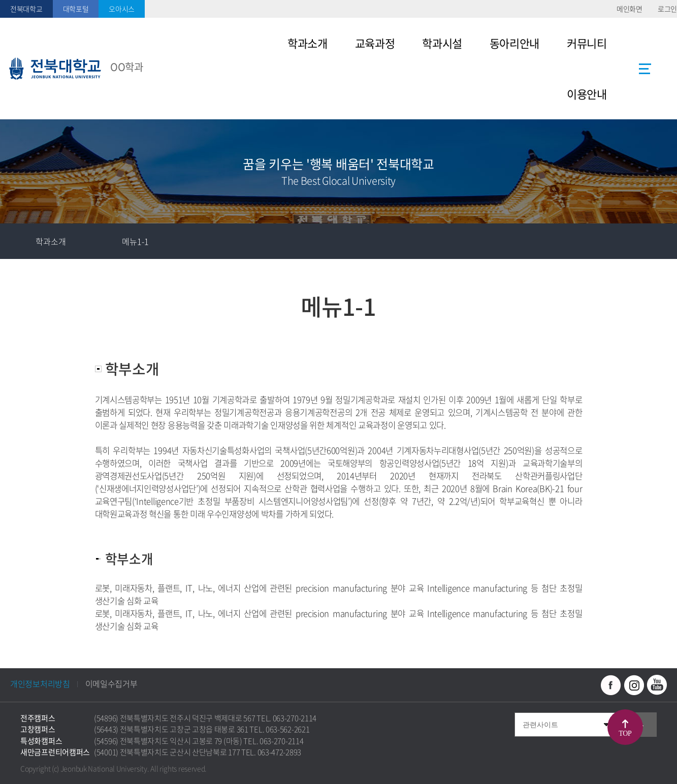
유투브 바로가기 (657, 685)
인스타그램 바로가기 (634, 685)
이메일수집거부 (111, 683)
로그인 (667, 9)
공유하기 (624, 241)
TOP (625, 733)
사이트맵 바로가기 (645, 69)
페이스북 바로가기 (611, 685)
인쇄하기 (659, 241)
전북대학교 (26, 9)
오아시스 (122, 9)
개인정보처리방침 (40, 683)
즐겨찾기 (588, 241)
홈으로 (18, 241)
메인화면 (630, 9)
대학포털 (76, 9)
